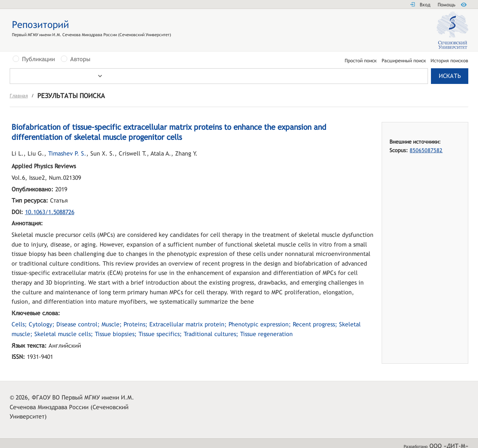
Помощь (446, 5)
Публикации (38, 59)
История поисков (449, 61)
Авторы (80, 59)
